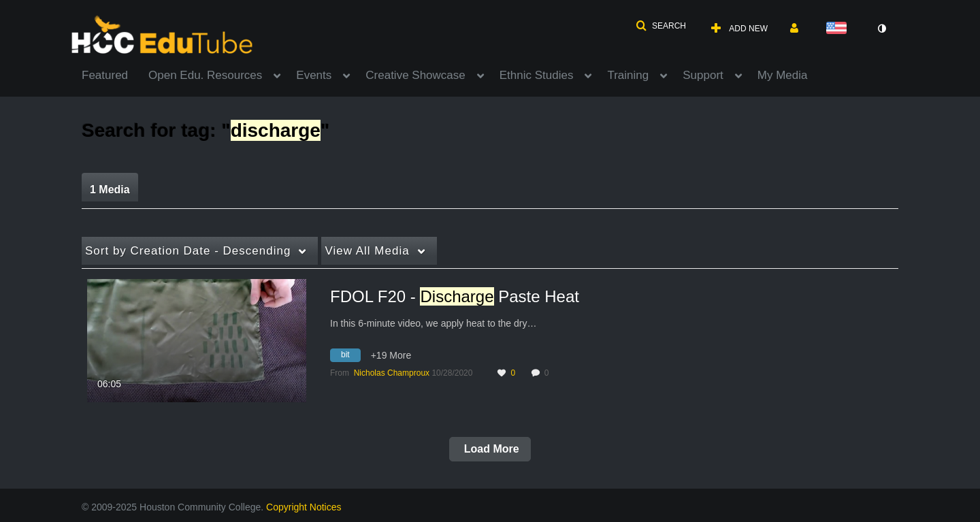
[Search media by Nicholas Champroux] (392, 373)
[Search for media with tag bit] (350, 357)
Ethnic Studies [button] (537, 75)
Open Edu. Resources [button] (205, 75)
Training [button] (628, 75)
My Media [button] (783, 75)
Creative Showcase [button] (415, 75)
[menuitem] (115, 74)
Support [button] (703, 75)
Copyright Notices (304, 507)
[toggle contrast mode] (881, 29)
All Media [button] (367, 251)
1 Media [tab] (110, 190)
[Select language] (839, 29)
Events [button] (314, 75)
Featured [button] (105, 75)
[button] (661, 26)
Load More (490, 449)
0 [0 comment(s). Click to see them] (549, 373)
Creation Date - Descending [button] (188, 251)
